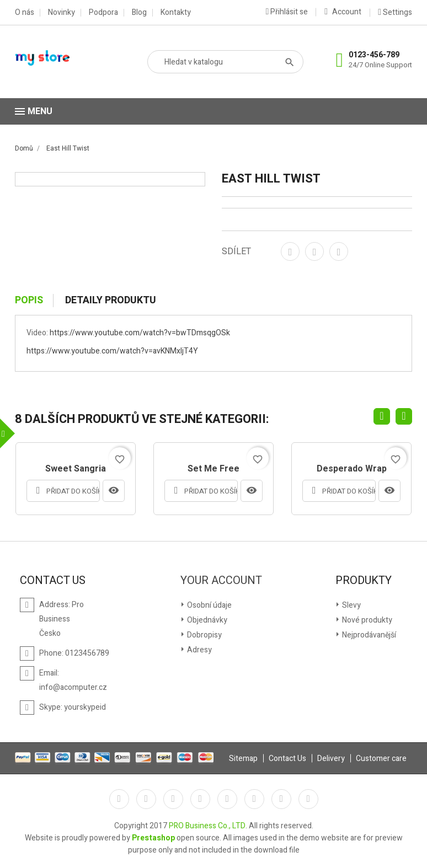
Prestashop (153, 838)
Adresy (199, 650)
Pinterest (339, 251)
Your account (221, 581)
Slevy (351, 605)
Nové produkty (366, 620)
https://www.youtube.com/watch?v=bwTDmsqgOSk (140, 333)
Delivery (331, 759)
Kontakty (176, 13)
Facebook (119, 799)
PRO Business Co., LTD (207, 826)
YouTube (200, 799)
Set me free (213, 469)
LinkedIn (308, 799)
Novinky (62, 13)
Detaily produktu (111, 301)
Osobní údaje (209, 605)
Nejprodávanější (368, 635)
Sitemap (243, 759)
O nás (25, 13)
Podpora (103, 13)
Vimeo (254, 799)
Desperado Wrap (352, 469)
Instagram (281, 799)
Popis (29, 301)
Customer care (381, 759)
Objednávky (206, 620)
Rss (173, 799)
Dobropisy (204, 635)
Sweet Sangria (76, 469)
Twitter (146, 799)
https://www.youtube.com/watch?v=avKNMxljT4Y (112, 351)
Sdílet (290, 251)
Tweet (314, 251)
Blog (139, 13)
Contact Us (287, 759)
